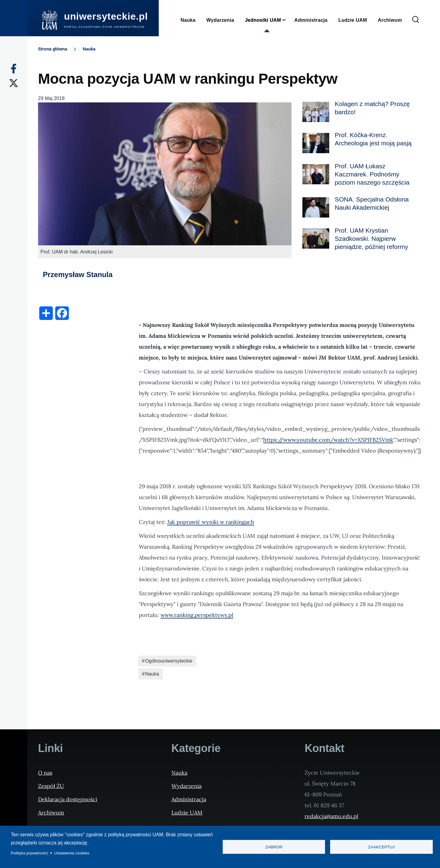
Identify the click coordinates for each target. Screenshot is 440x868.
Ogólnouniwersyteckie (169, 661)
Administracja (189, 799)
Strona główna (53, 49)
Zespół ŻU (51, 786)
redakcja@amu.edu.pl (331, 816)
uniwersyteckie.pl (106, 16)
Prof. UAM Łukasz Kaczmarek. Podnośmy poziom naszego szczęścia (372, 174)
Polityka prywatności (29, 853)
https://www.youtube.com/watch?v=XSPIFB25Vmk (328, 440)
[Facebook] (14, 69)
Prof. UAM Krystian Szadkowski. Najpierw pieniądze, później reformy (371, 239)
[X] (14, 83)
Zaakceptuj (381, 847)
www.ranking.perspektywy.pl (197, 615)
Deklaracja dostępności (68, 799)
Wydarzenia (187, 786)
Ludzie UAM (187, 813)
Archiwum (51, 813)
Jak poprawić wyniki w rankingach (211, 522)
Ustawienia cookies (72, 853)
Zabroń (274, 847)
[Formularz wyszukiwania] (416, 20)
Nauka (89, 49)
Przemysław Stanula (78, 274)
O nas (45, 773)
